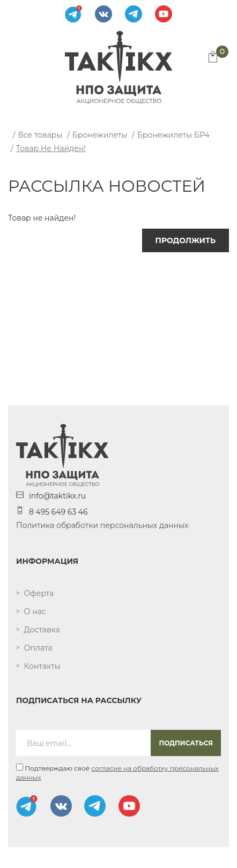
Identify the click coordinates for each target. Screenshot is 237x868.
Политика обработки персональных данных (102, 525)
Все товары (40, 135)
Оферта (39, 593)
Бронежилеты (100, 135)
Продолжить (186, 240)
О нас (35, 612)
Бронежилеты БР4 (173, 135)
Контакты (42, 666)
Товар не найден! (51, 148)
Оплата (38, 648)
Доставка (42, 630)
